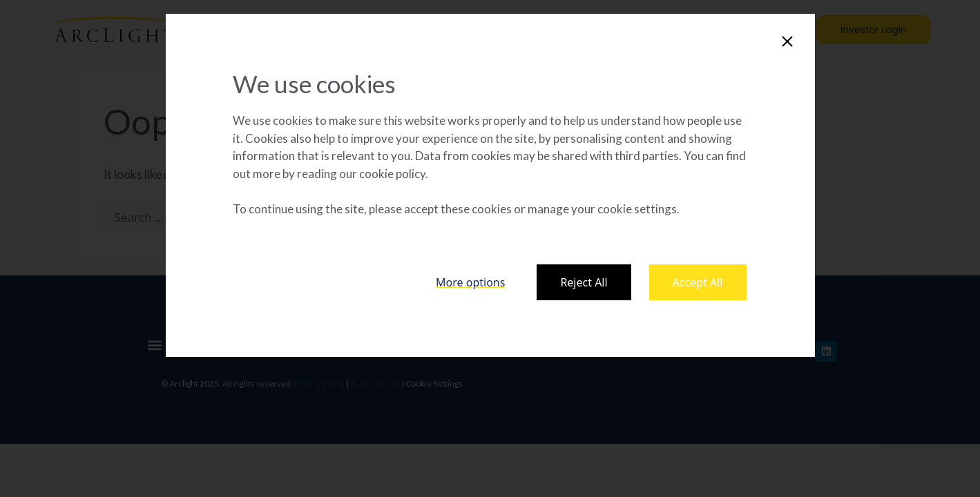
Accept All (698, 282)
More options (470, 282)
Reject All (584, 282)
